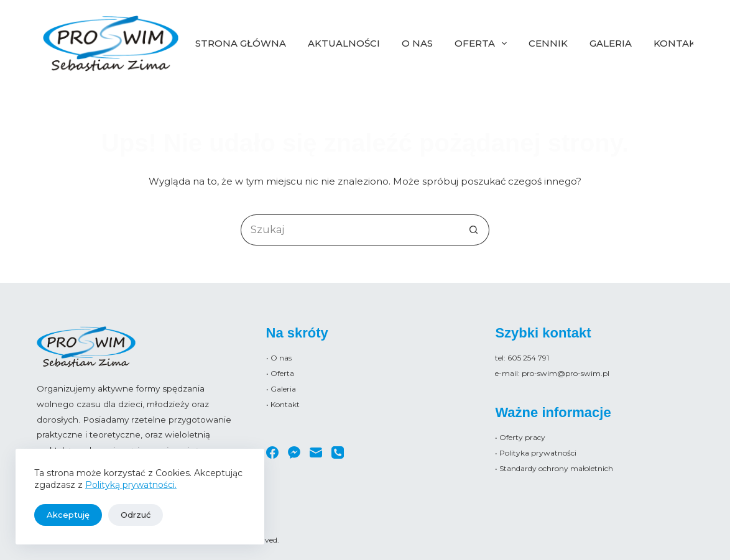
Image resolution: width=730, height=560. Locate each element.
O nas (417, 43)
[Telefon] (338, 452)
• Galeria (281, 389)
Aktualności (344, 43)
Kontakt (678, 43)
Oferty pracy (522, 437)
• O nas (279, 358)
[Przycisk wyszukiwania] (474, 230)
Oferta (483, 44)
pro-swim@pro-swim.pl (566, 373)
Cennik (548, 43)
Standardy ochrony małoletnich (556, 468)
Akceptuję (68, 515)
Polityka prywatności (538, 453)
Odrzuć (136, 515)
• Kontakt (283, 404)
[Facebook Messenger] (294, 452)
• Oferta (280, 373)
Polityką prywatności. (131, 485)
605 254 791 (528, 358)
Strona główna (241, 43)
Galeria (611, 43)
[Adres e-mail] (316, 452)
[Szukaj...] (349, 230)
